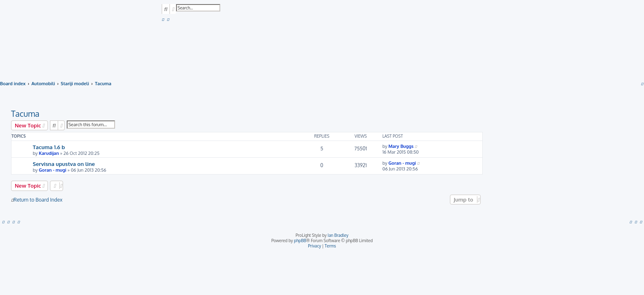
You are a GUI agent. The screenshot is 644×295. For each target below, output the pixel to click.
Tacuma (25, 113)
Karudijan (49, 153)
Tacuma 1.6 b (49, 147)
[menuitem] (163, 19)
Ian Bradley (338, 235)
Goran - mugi (53, 170)
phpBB (300, 241)
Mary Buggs (401, 146)
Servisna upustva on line (64, 164)
